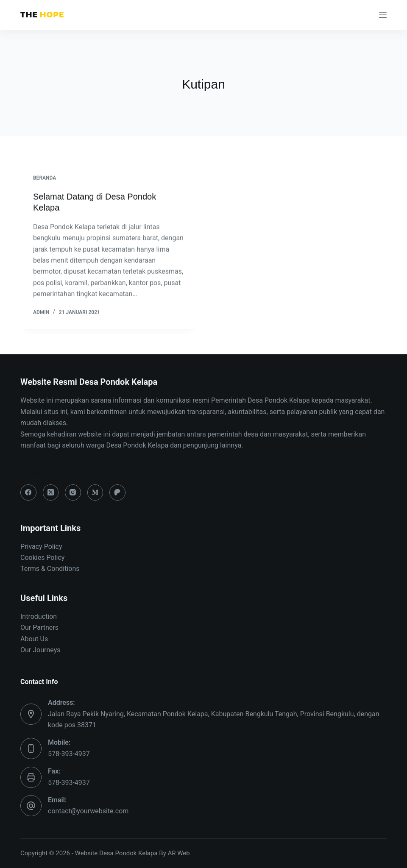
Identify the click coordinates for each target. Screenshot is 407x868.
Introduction (39, 616)
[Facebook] (28, 492)
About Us (34, 639)
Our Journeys (40, 650)
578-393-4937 (69, 754)
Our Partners (39, 627)
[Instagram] (73, 492)
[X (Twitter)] (51, 492)
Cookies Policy (42, 558)
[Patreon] (117, 492)
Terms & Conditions (50, 569)
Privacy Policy (41, 547)
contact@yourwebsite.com (88, 811)
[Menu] (383, 15)
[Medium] (95, 492)
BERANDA (45, 178)
